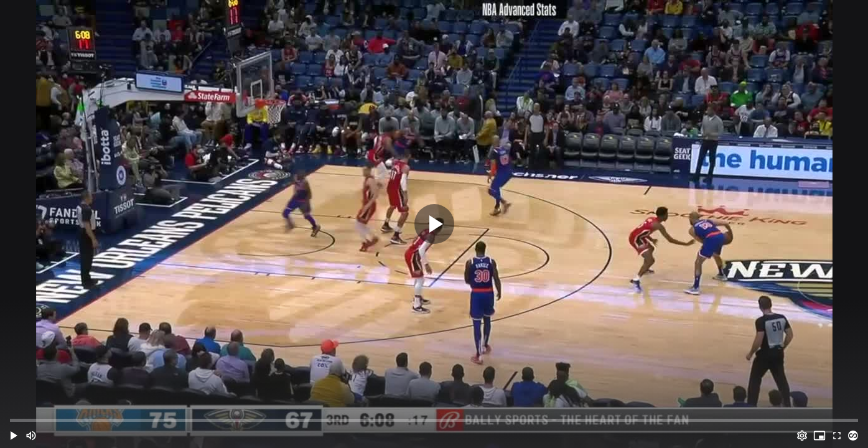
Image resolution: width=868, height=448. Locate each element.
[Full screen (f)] (837, 436)
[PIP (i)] (819, 436)
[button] (14, 436)
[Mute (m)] (31, 436)
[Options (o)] (802, 436)
